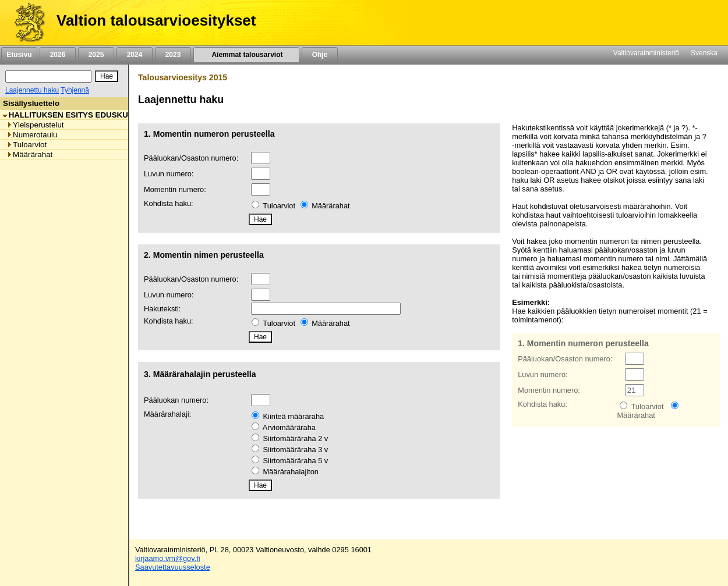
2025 (96, 55)
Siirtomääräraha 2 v (296, 438)
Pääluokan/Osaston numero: (191, 158)
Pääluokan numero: (176, 400)
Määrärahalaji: (167, 414)
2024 (135, 55)
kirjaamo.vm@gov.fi (168, 558)
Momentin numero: (175, 189)
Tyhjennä (75, 90)
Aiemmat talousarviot (246, 55)
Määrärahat (331, 206)
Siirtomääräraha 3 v (296, 450)
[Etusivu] (25, 23)
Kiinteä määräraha (294, 416)
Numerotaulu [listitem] (32, 135)
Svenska (704, 53)
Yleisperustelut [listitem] (35, 125)
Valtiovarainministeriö (646, 53)
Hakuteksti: (162, 309)
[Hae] (107, 76)
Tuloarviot (279, 206)
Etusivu (19, 55)
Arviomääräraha (289, 427)
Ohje (320, 55)
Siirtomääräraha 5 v (296, 461)
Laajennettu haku (32, 90)
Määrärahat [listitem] (29, 155)
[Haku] (48, 77)
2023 (173, 55)
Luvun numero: (169, 174)
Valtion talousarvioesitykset (156, 20)
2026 (58, 55)
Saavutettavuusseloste (173, 567)
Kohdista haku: (169, 203)
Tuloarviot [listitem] (26, 145)
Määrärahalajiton (291, 472)
